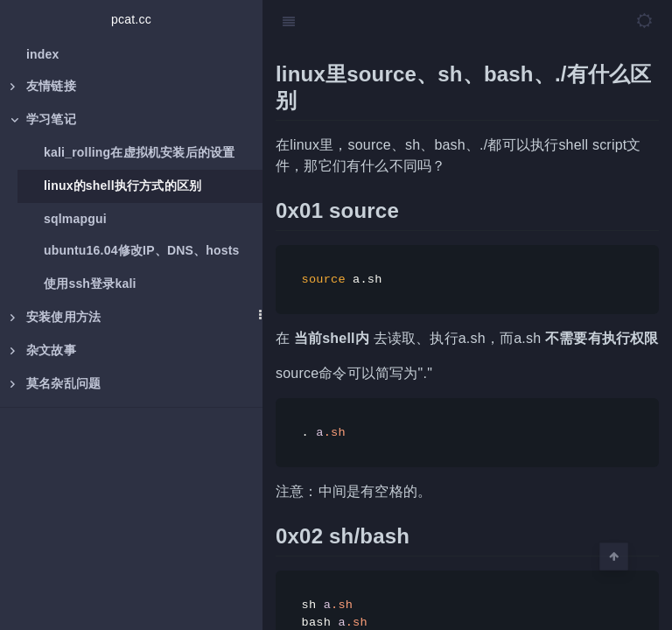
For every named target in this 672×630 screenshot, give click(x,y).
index (43, 54)
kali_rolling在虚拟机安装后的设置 (139, 152)
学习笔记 (43, 119)
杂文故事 (43, 350)
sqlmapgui (75, 219)
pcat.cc (131, 19)
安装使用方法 (56, 317)
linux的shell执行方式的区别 (122, 185)
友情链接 (43, 86)
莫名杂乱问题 (56, 383)
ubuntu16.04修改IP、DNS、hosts (142, 250)
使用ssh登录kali (90, 283)
